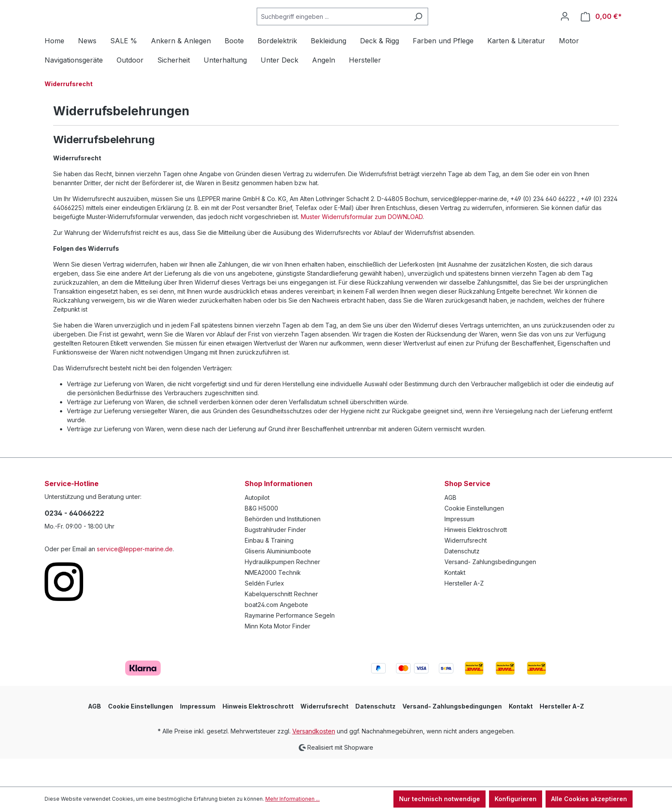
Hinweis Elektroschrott (476, 558)
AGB (450, 526)
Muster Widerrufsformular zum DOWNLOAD (362, 245)
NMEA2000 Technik (273, 601)
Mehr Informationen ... (292, 799)
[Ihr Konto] (565, 30)
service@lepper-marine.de (135, 577)
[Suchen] (439, 31)
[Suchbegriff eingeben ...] (354, 31)
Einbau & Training (269, 569)
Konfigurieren (516, 799)
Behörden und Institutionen (283, 547)
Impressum (459, 547)
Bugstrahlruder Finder (275, 558)
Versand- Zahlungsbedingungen (490, 590)
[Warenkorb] (601, 31)
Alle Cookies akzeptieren (589, 799)
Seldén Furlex (264, 611)
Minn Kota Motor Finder (277, 654)
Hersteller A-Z (464, 611)
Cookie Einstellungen (474, 536)
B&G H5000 (261, 536)
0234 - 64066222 (74, 541)
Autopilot (257, 526)
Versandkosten (314, 759)
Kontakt (455, 601)
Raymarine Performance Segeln (290, 644)
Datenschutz (462, 579)
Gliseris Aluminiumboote (278, 579)
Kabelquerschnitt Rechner (281, 622)
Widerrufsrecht (466, 569)
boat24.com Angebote (276, 633)
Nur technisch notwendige (439, 799)
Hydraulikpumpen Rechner (282, 590)
